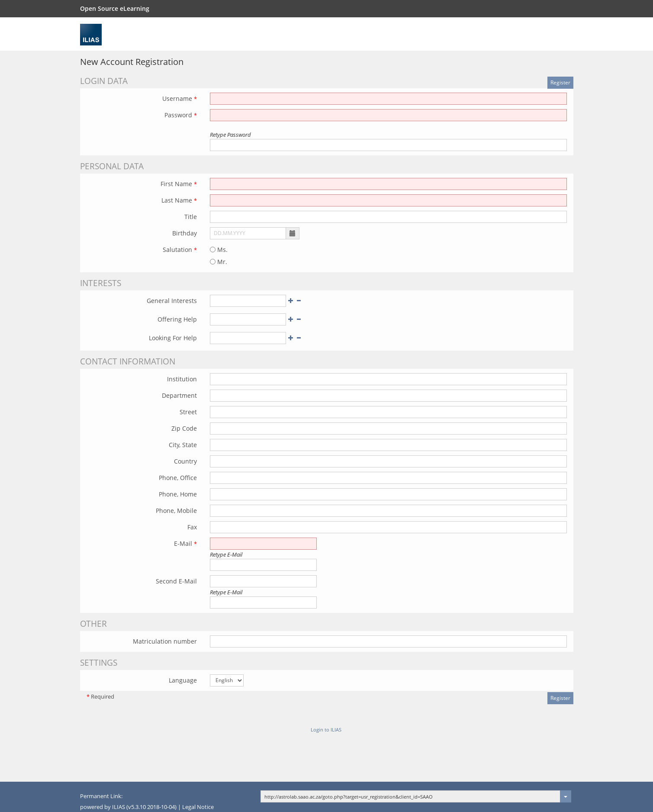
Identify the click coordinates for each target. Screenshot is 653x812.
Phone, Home (178, 494)
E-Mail (185, 543)
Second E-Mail (176, 581)
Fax (192, 527)
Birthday (185, 233)
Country (185, 461)
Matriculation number (165, 641)
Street (188, 412)
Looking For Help (173, 338)
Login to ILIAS (326, 730)
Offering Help (177, 319)
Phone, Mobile (176, 511)
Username (180, 98)
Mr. (219, 262)
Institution (182, 379)
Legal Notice (198, 807)
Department (179, 395)
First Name (179, 184)
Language (183, 680)
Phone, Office (178, 478)
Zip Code (184, 428)
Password (181, 115)
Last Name (179, 200)
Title (191, 217)
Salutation (180, 250)
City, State (183, 445)
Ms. (219, 250)
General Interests (172, 301)
